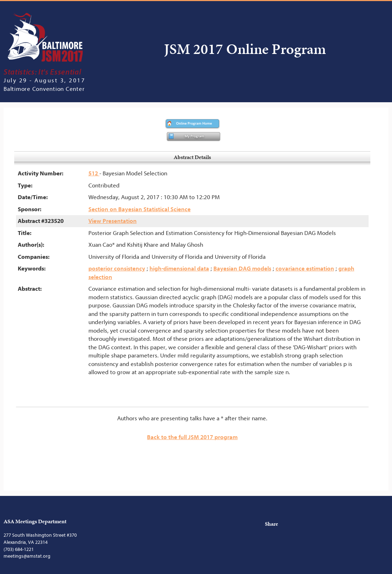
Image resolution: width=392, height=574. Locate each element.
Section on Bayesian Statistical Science (140, 209)
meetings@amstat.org (27, 556)
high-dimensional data (179, 269)
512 (94, 173)
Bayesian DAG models (242, 269)
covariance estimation (305, 269)
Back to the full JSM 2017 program (192, 437)
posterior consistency (117, 269)
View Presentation (113, 221)
